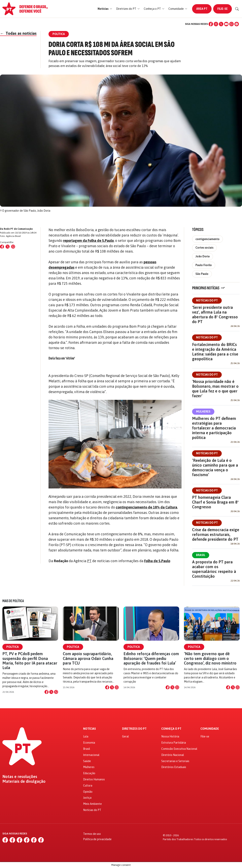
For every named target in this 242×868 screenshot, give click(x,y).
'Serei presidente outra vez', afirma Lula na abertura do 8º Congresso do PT (215, 314)
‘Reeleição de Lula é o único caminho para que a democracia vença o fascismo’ (215, 467)
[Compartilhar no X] (51, 692)
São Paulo (202, 274)
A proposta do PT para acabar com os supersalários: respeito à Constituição (214, 569)
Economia (89, 743)
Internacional (91, 755)
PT (89, 561)
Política (13, 647)
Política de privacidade (97, 839)
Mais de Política (13, 601)
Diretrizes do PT (134, 729)
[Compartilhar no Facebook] (2, 247)
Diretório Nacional (173, 755)
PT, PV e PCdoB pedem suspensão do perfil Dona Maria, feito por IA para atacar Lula (30, 661)
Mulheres (203, 412)
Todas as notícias (18, 33)
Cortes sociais (204, 248)
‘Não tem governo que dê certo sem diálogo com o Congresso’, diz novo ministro (210, 658)
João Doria (203, 256)
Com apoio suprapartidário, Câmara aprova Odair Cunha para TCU (88, 658)
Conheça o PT (171, 729)
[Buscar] (237, 9)
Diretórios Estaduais (174, 767)
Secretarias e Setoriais (175, 761)
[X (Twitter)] (221, 24)
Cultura (88, 786)
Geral (125, 736)
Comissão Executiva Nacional (179, 749)
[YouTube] (226, 24)
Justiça (87, 798)
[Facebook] (211, 24)
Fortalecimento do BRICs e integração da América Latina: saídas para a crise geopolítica (215, 352)
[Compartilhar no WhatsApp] (13, 247)
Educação (89, 773)
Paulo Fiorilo (204, 265)
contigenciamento (207, 239)
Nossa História (170, 736)
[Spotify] (237, 24)
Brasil (201, 555)
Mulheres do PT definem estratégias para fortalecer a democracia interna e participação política (214, 428)
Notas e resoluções (20, 777)
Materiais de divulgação (24, 781)
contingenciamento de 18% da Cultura (146, 507)
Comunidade (210, 729)
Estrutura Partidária (174, 743)
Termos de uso (92, 834)
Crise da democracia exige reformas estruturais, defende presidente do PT (216, 534)
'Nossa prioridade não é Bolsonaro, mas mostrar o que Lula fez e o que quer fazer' (215, 389)
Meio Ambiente (92, 804)
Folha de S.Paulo (157, 561)
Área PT (202, 9)
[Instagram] (216, 24)
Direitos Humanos (94, 779)
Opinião (88, 792)
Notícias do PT (207, 300)
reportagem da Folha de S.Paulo (88, 241)
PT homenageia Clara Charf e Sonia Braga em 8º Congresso (215, 502)
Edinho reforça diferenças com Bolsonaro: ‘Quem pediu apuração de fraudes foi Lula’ (151, 658)
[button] (105, 9)
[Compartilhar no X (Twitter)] (8, 247)
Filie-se (223, 9)
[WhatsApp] (231, 24)
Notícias (89, 729)
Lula (86, 736)
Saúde (87, 761)
